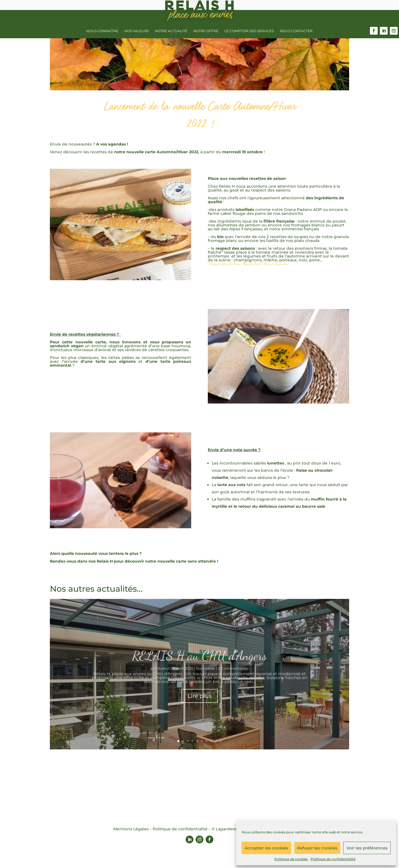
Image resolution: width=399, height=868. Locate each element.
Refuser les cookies (317, 848)
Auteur (164, 676)
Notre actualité (171, 31)
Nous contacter (296, 31)
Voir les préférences (367, 848)
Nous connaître (102, 31)
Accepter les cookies (266, 848)
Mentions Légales (131, 829)
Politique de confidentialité (333, 859)
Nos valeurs (137, 31)
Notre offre (206, 31)
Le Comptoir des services (249, 31)
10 (221, 741)
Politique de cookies (291, 859)
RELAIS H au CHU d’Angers (199, 664)
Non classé (205, 676)
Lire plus (200, 704)
